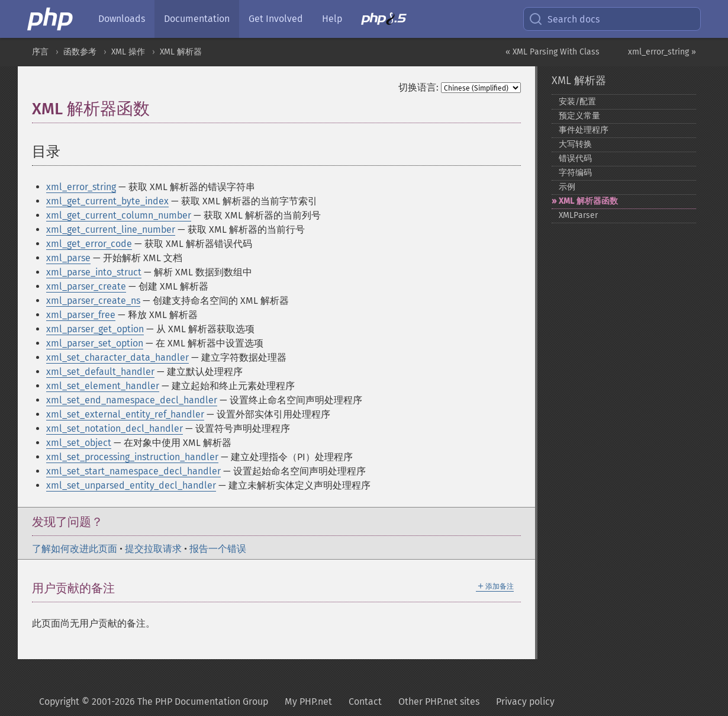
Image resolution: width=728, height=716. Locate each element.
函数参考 (80, 52)
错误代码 (575, 158)
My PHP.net (308, 701)
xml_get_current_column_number (119, 215)
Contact (365, 701)
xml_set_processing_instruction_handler (132, 457)
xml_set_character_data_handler (117, 357)
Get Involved (276, 19)
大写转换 (575, 144)
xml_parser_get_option (95, 329)
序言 (40, 52)
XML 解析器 (181, 52)
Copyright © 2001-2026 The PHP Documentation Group (154, 701)
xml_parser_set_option (95, 343)
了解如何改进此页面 (75, 549)
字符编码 (575, 173)
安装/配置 (577, 102)
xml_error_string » (662, 52)
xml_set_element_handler (103, 386)
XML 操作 (128, 52)
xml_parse (68, 258)
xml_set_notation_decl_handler (115, 428)
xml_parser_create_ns (93, 301)
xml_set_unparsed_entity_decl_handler (131, 485)
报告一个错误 (218, 549)
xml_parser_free (81, 315)
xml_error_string (81, 187)
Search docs (564, 19)
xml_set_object (79, 443)
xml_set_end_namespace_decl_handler (132, 400)
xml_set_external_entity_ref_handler (125, 414)
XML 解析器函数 (588, 201)
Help (332, 19)
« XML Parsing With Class (553, 52)
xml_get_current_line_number (111, 229)
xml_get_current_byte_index (107, 201)
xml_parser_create (86, 286)
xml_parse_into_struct (94, 272)
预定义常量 (579, 116)
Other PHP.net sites (439, 701)
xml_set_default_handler (100, 372)
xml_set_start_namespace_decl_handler (133, 471)
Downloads (122, 19)
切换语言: (418, 87)
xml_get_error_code (89, 244)
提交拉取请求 (153, 549)
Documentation (197, 19)
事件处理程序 (584, 130)
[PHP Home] (51, 19)
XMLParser (578, 215)
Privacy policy (525, 701)
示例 (567, 187)
